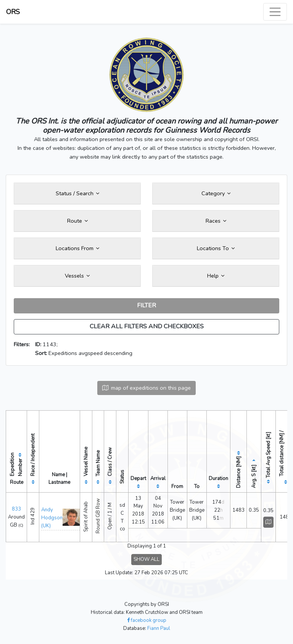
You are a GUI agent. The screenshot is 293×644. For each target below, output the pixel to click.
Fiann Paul (159, 628)
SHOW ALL (146, 559)
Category (216, 193)
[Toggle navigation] (275, 12)
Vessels (77, 276)
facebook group (147, 620)
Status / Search (77, 193)
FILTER (146, 305)
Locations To (216, 248)
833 (16, 509)
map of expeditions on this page (146, 388)
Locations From (77, 248)
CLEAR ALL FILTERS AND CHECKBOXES (147, 326)
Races (216, 221)
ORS (13, 12)
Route (77, 221)
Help (216, 276)
